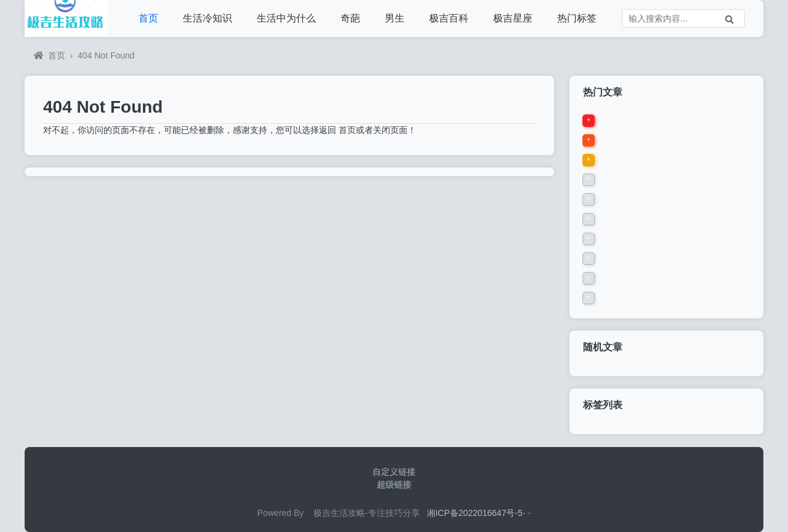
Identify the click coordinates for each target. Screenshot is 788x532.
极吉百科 (449, 18)
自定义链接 (394, 472)
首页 (148, 18)
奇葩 (350, 18)
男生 (395, 18)
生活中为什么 (286, 18)
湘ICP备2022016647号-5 (475, 513)
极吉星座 (513, 18)
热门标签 (577, 18)
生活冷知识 (207, 18)
